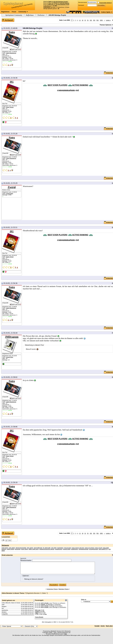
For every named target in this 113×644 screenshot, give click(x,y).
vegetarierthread (83, 549)
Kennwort (81, 5)
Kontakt (97, 626)
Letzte (108, 20)
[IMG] (37, 613)
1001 (101, 20)
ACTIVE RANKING (80, 85)
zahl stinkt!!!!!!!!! (103, 549)
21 (85, 20)
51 (88, 20)
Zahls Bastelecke (11, 53)
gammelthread (38, 548)
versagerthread (93, 549)
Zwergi (12, 187)
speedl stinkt (67, 549)
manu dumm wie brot (78, 548)
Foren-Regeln (39, 617)
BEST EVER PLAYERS (57, 85)
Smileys (38, 611)
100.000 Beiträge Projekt (60, 2)
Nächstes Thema (64, 589)
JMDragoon (12, 337)
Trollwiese (41, 15)
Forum (14, 12)
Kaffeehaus (30, 15)
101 (91, 20)
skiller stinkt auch (34, 549)
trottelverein (74, 549)
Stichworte (5, 545)
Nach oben (109, 626)
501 (98, 20)
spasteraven (59, 549)
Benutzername (83, 2)
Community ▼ (23, 12)
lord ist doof (68, 548)
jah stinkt (54, 548)
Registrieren (5, 12)
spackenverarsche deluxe (47, 549)
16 (83, 20)
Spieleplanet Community (14, 15)
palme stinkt (10, 549)
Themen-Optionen (106, 25)
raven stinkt (24, 549)
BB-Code (38, 610)
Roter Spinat (10, 107)
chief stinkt (5, 548)
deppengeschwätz (21, 548)
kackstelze (60, 548)
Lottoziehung (47, 6)
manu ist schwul (89, 548)
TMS (65, 634)
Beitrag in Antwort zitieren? (33, 579)
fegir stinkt (30, 548)
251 (94, 20)
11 (80, 20)
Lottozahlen (47, 7)
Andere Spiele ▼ (107, 12)
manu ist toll (98, 548)
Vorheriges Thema (52, 589)
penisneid (18, 549)
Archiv (103, 626)
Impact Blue (10, 193)
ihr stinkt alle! (47, 548)
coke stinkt (12, 548)
